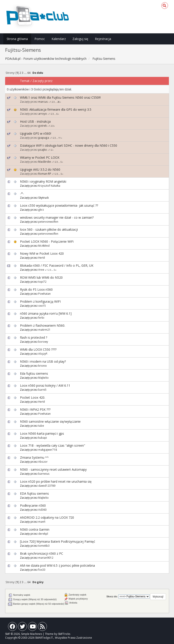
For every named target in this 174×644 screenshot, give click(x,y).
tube (41, 426)
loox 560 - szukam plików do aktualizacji (49, 229)
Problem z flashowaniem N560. (43, 325)
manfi (42, 522)
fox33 (42, 570)
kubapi (43, 438)
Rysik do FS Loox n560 (36, 289)
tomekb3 (44, 546)
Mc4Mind (44, 246)
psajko (43, 150)
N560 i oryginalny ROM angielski (43, 181)
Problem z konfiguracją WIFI (40, 301)
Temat (25, 81)
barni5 (42, 390)
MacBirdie (45, 162)
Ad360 (42, 510)
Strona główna (17, 39)
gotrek (42, 126)
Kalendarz (59, 39)
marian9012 (46, 558)
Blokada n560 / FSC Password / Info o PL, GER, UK (57, 265)
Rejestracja (103, 39)
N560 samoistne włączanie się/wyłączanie (50, 421)
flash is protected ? (34, 337)
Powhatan (44, 294)
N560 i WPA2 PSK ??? (35, 409)
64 (29, 73)
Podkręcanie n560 (33, 505)
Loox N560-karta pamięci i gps (42, 433)
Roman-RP (45, 174)
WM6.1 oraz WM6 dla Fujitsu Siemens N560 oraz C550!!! (60, 97)
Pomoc (40, 39)
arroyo (43, 114)
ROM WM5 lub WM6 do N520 (41, 277)
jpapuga (44, 138)
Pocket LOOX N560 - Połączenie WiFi (47, 241)
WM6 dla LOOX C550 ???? (38, 349)
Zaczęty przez (42, 81)
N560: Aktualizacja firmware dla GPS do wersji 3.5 (56, 109)
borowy (43, 342)
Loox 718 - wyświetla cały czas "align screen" (53, 445)
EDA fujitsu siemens (34, 493)
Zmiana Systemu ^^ (34, 457)
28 (58, 102)
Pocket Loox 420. (33, 397)
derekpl (43, 534)
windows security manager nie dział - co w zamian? (57, 217)
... (26, 73)
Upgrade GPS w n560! (36, 133)
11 (60, 138)
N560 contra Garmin (35, 529)
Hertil (42, 258)
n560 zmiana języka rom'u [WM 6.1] (46, 313)
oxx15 (42, 306)
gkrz (41, 210)
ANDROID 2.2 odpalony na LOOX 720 (47, 517)
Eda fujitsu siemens (34, 373)
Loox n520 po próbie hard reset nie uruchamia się (56, 481)
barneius (44, 474)
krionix (42, 366)
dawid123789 (47, 486)
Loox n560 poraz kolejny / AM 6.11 (45, 385)
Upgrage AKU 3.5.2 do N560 (40, 169)
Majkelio (43, 378)
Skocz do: (112, 596)
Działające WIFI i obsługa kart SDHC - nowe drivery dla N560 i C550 (69, 145)
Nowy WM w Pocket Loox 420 (42, 253)
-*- (22, 193)
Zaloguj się (80, 39)
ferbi (41, 318)
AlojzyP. (43, 354)
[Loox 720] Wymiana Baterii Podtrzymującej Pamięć (58, 541)
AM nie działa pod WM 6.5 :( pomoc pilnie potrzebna (57, 565)
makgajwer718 (48, 450)
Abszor (43, 462)
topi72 (42, 282)
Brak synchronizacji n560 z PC (42, 553)
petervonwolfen (48, 222)
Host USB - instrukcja (35, 121)
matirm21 (44, 330)
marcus (43, 102)
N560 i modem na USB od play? (43, 361)
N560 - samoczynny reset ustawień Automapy (53, 469)
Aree (41, 270)
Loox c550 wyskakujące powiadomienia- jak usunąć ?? (59, 205)
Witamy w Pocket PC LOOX (40, 157)
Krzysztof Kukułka (49, 186)
